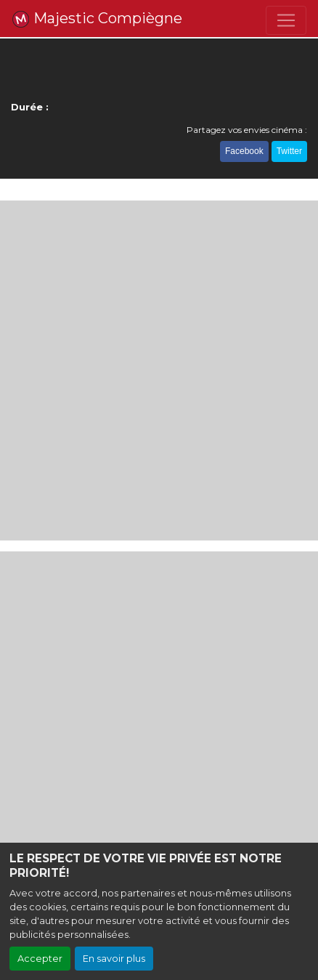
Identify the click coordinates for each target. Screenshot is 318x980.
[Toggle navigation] (286, 20)
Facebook (244, 151)
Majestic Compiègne (97, 19)
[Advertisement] (159, 370)
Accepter (40, 959)
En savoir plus (114, 959)
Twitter (289, 151)
